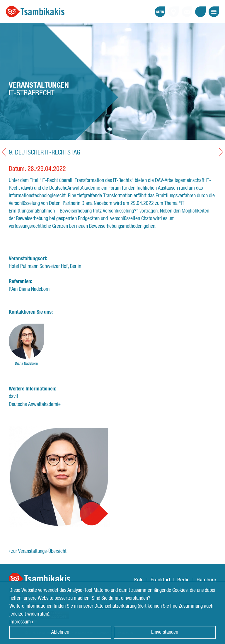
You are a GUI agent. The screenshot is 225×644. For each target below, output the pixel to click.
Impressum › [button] (21, 622)
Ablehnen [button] (60, 632)
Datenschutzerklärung (115, 606)
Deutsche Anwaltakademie (35, 405)
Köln (139, 580)
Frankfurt (160, 580)
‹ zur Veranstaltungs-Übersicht (38, 551)
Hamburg (206, 580)
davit (13, 397)
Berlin (183, 580)
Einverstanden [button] (165, 632)
